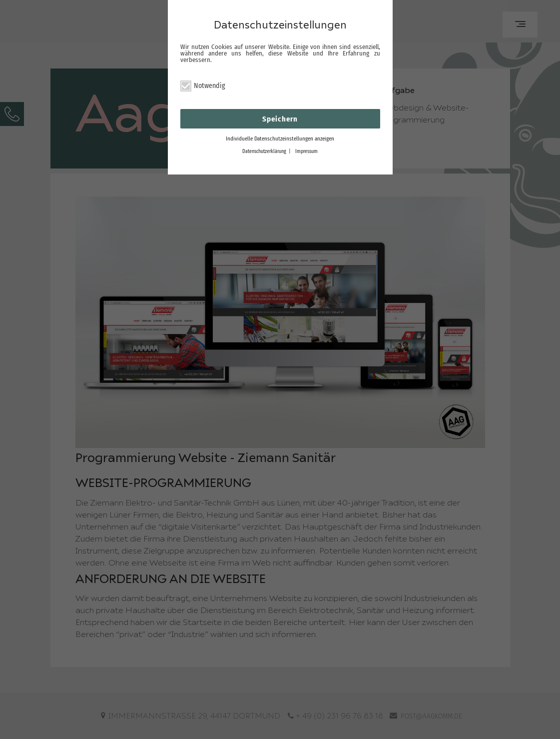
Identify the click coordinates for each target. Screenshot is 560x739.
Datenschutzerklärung (264, 151)
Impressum (306, 151)
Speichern (280, 119)
